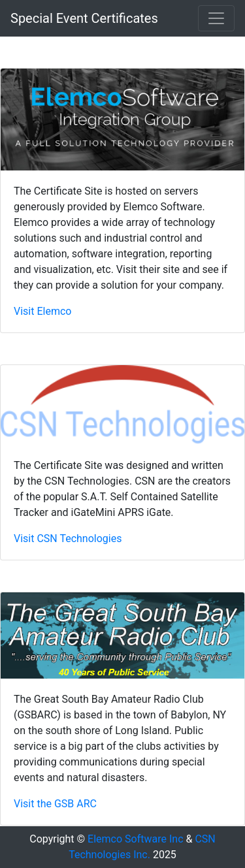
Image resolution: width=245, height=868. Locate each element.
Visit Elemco (42, 311)
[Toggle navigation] (216, 18)
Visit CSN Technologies (68, 538)
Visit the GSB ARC (55, 804)
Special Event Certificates (84, 18)
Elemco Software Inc (135, 839)
